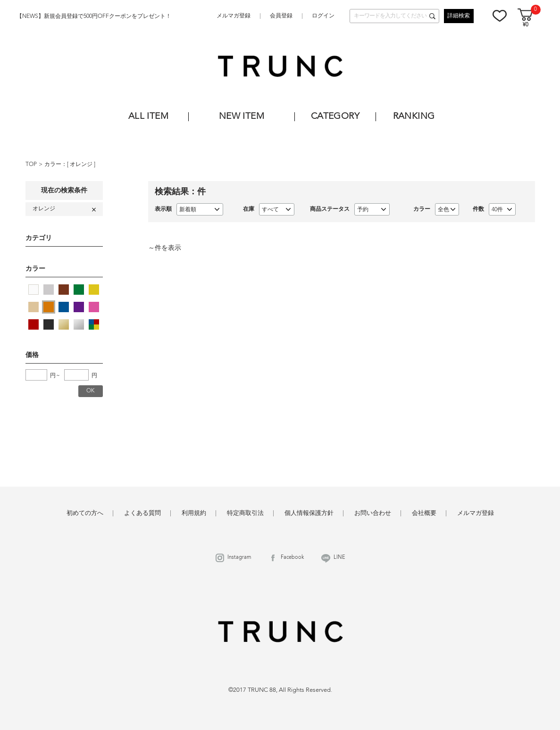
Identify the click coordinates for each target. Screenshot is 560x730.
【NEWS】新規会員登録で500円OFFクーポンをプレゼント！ (94, 17)
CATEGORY (335, 117)
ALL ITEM (148, 117)
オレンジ (82, 165)
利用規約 (194, 513)
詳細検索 (459, 16)
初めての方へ (85, 513)
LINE (339, 558)
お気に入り (500, 16)
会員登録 (281, 16)
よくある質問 (142, 513)
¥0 (526, 25)
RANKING (414, 117)
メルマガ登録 (234, 16)
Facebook (292, 558)
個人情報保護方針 (309, 513)
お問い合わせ (373, 513)
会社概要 (424, 513)
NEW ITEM (242, 117)
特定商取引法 (245, 513)
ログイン (323, 16)
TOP (31, 165)
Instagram (239, 558)
